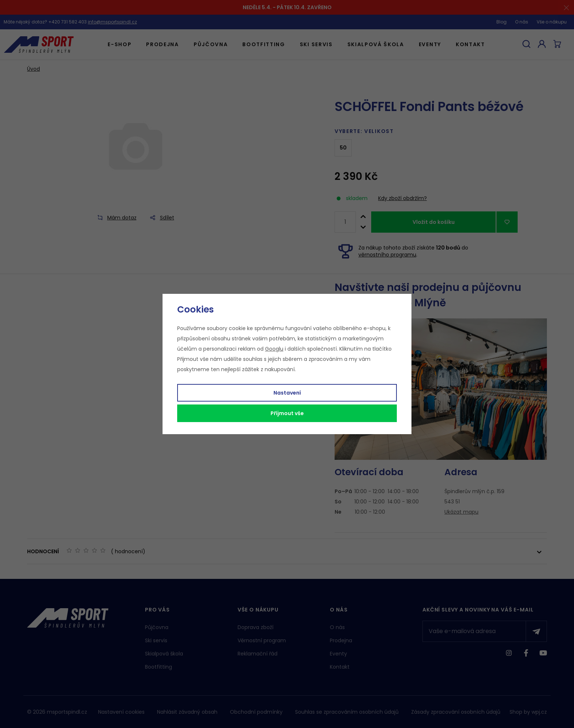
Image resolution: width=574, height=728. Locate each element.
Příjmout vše (287, 413)
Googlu (274, 349)
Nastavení (287, 393)
